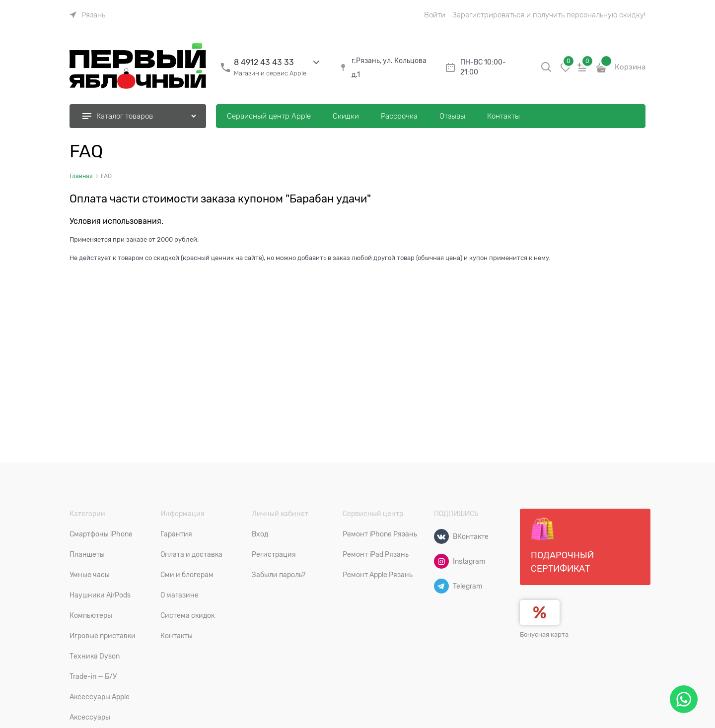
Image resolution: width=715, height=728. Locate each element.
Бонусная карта (544, 634)
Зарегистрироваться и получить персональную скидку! (549, 15)
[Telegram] (441, 586)
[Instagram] (441, 561)
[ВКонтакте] (441, 536)
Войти (435, 15)
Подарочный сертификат (562, 545)
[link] (87, 15)
